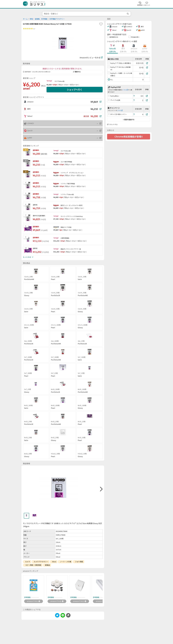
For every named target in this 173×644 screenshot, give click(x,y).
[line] (63, 616)
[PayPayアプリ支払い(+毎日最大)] (147, 63)
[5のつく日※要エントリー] (147, 114)
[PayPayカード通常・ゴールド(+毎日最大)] (147, 73)
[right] (101, 489)
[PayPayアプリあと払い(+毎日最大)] (147, 67)
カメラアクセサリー (41, 562)
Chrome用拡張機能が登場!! (129, 137)
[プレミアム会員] (147, 100)
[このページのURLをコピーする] (68, 616)
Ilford (54, 562)
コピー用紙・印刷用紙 (33, 565)
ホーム (25, 19)
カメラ (28, 562)
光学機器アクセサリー (57, 19)
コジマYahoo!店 (59, 81)
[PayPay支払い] (147, 96)
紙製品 (47, 565)
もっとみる (28, 257)
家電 (31, 19)
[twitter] (57, 616)
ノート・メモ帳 (66, 562)
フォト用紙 (79, 562)
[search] (128, 14)
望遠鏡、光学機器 (41, 19)
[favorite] (101, 24)
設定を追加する (129, 120)
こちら (125, 90)
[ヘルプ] (134, 96)
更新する (77, 72)
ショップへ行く (75, 90)
